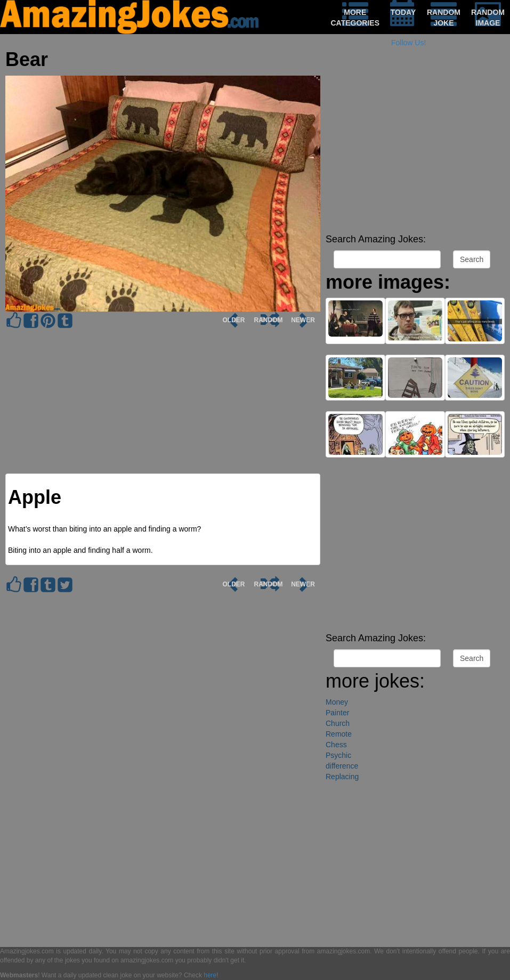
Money (337, 702)
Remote (339, 734)
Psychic (338, 755)
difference (342, 766)
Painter (337, 713)
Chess (336, 745)
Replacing (342, 777)
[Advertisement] (415, 154)
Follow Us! (408, 43)
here (210, 975)
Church (338, 723)
